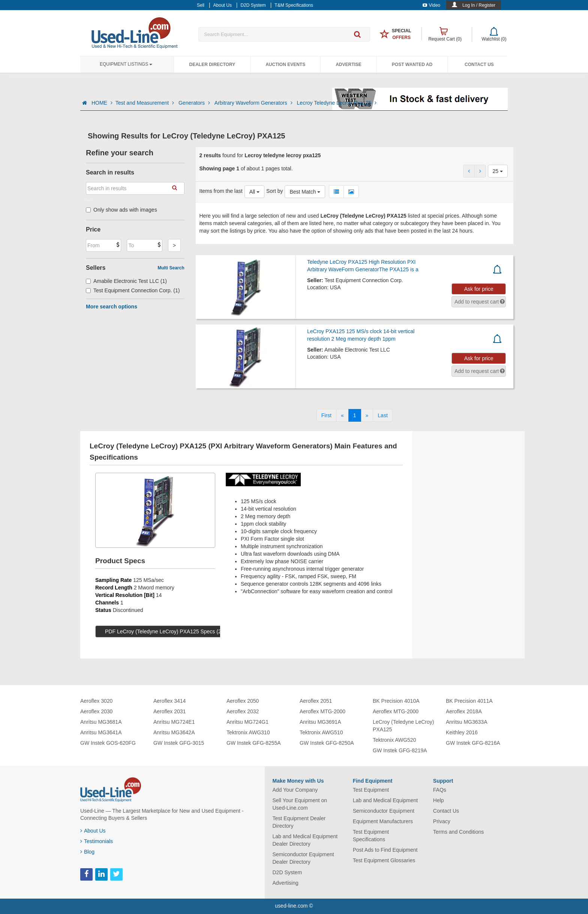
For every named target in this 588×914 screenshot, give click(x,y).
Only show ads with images (121, 210)
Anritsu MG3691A (320, 722)
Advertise (349, 65)
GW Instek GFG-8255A (254, 743)
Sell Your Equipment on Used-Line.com (300, 804)
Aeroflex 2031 (169, 711)
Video (431, 5)
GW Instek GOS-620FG (108, 743)
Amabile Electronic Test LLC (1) (126, 281)
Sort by (274, 191)
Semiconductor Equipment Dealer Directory (303, 858)
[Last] (382, 415)
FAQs (440, 790)
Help (439, 800)
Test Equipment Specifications (371, 836)
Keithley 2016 (462, 732)
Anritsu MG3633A (467, 722)
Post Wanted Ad (412, 65)
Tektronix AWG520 (394, 740)
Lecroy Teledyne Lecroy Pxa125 (337, 103)
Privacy (442, 821)
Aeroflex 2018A (464, 711)
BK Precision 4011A (469, 701)
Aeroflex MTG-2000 (322, 711)
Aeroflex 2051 (316, 701)
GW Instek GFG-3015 (179, 743)
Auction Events (285, 65)
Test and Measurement (145, 103)
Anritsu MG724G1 (247, 722)
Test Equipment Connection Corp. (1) (133, 290)
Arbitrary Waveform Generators (254, 103)
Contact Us (479, 65)
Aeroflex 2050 (243, 701)
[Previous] (342, 415)
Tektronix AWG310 (248, 732)
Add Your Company (295, 790)
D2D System (287, 872)
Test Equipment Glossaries (384, 860)
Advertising (286, 883)
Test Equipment (371, 790)
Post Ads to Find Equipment (385, 850)
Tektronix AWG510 (321, 732)
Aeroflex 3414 (169, 701)
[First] (326, 415)
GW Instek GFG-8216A (473, 743)
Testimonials (97, 841)
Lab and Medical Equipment (385, 800)
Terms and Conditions (458, 832)
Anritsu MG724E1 (174, 722)
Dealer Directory (212, 65)
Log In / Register (479, 5)
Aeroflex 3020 (96, 701)
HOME (102, 103)
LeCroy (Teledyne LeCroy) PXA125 (403, 726)
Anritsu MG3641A (101, 732)
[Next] (367, 415)
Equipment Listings (126, 64)
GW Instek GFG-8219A (400, 750)
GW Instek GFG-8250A (327, 743)
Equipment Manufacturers (383, 821)
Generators (195, 103)
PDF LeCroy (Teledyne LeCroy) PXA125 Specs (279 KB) (171, 631)
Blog (87, 852)
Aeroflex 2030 (96, 711)
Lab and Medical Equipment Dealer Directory (305, 840)
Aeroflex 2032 (243, 711)
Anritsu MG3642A (174, 732)
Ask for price (479, 289)
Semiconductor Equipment (384, 811)
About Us (93, 831)
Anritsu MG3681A (101, 722)
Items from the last (221, 191)
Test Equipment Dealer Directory (299, 822)
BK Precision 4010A (396, 701)
